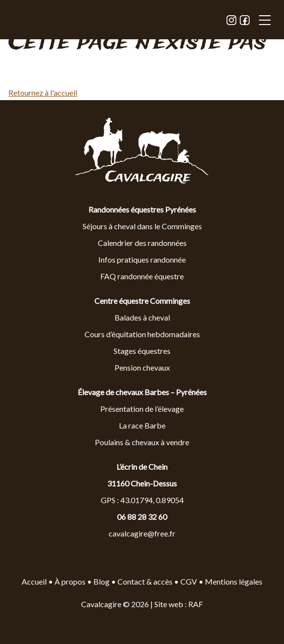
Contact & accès (145, 581)
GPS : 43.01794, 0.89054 (142, 500)
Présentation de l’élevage (142, 409)
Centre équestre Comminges (142, 301)
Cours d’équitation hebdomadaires (142, 334)
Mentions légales (234, 581)
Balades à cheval (142, 317)
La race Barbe (142, 425)
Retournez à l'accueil (43, 93)
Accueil (34, 581)
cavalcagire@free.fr (142, 533)
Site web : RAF (179, 604)
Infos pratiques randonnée (142, 259)
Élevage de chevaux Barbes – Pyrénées (142, 392)
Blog (102, 581)
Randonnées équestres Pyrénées (142, 209)
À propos (70, 581)
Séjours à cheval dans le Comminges (142, 226)
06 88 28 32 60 (142, 517)
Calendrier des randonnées (142, 243)
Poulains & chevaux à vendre (142, 442)
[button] (265, 21)
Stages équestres (142, 351)
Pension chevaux (142, 367)
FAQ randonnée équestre (142, 276)
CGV (189, 581)
